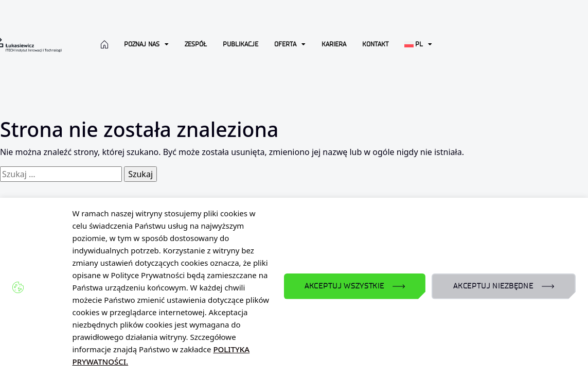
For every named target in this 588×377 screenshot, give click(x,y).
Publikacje (240, 44)
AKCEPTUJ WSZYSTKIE (344, 286)
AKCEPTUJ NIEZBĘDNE (493, 286)
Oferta (290, 44)
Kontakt (375, 44)
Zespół (196, 44)
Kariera (334, 44)
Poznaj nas (146, 44)
